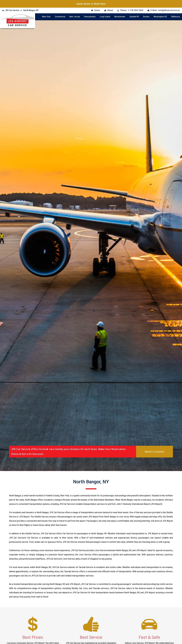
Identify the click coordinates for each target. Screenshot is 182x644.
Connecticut (60, 17)
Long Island (105, 17)
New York (46, 17)
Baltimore (176, 17)
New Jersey (75, 17)
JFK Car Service (12, 10)
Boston (146, 17)
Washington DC (160, 17)
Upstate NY (134, 17)
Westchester (120, 17)
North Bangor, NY (31, 10)
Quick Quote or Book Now (91, 4)
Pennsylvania (90, 17)
